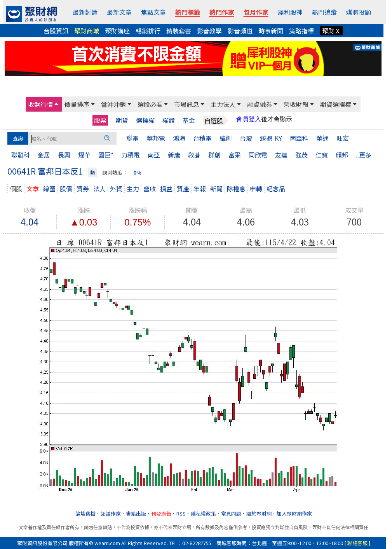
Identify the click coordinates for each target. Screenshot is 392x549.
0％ (137, 172)
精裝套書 (179, 31)
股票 (100, 120)
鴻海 (179, 138)
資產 (183, 189)
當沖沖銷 (113, 104)
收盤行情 (40, 104)
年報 (200, 189)
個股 (16, 189)
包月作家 (256, 12)
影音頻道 (240, 31)
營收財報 (296, 104)
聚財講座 (117, 31)
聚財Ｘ (331, 31)
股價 (66, 189)
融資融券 (260, 104)
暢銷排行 (148, 31)
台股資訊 (56, 31)
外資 (116, 189)
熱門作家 (222, 12)
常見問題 (231, 513)
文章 (33, 189)
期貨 (122, 120)
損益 (166, 189)
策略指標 (301, 31)
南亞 (154, 155)
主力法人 (223, 104)
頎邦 (342, 155)
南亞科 (299, 138)
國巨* (106, 155)
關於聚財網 (259, 513)
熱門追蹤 (324, 12)
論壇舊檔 (85, 513)
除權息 (236, 189)
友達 (281, 155)
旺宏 (343, 138)
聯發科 (21, 155)
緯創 (226, 138)
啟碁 (194, 155)
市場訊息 (186, 104)
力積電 (131, 155)
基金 (189, 120)
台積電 (202, 138)
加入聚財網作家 (294, 513)
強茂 (301, 155)
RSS (181, 513)
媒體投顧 (359, 12)
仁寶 (322, 155)
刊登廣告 (161, 513)
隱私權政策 (203, 513)
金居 (44, 155)
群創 (214, 155)
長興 (64, 155)
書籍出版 (136, 513)
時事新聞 (271, 31)
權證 (169, 120)
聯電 (132, 138)
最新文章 (119, 12)
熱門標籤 (188, 12)
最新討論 (85, 12)
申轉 (256, 189)
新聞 (216, 189)
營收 (150, 189)
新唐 (174, 155)
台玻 (246, 138)
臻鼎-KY (271, 138)
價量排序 (77, 104)
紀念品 (276, 189)
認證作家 (111, 513)
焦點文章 (153, 12)
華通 (322, 138)
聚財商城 (87, 31)
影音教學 (209, 31)
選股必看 (150, 104)
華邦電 (156, 138)
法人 (99, 189)
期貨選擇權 (336, 104)
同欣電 (258, 155)
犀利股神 (290, 12)
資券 (83, 189)
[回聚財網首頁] (31, 14)
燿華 (84, 155)
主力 (133, 189)
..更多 (364, 155)
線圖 (49, 189)
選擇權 (145, 120)
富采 (235, 155)
